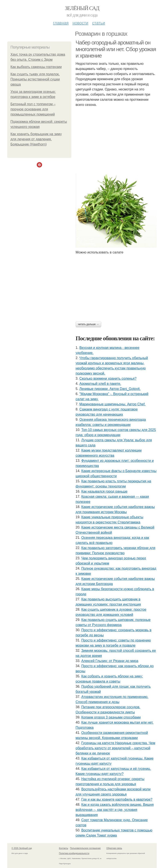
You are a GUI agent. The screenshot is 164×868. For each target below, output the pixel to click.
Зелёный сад (82, 8)
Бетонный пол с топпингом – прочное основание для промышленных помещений (33, 109)
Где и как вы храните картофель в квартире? (117, 799)
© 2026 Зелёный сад (22, 848)
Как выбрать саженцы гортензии (36, 67)
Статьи (98, 23)
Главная (61, 23)
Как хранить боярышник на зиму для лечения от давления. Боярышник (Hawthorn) (36, 139)
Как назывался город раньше (104, 491)
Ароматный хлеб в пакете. (100, 384)
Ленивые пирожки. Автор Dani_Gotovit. (110, 389)
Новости (80, 23)
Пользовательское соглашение (85, 848)
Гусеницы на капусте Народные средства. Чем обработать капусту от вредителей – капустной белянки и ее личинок (115, 748)
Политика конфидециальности (74, 853)
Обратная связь (114, 848)
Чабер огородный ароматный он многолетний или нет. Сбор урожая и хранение (116, 49)
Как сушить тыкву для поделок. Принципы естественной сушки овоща (35, 79)
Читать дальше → (88, 324)
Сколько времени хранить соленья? (108, 378)
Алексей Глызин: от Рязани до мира (110, 661)
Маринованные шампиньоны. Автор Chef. (113, 404)
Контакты (64, 848)
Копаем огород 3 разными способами (111, 717)
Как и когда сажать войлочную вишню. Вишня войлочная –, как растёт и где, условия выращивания (115, 810)
